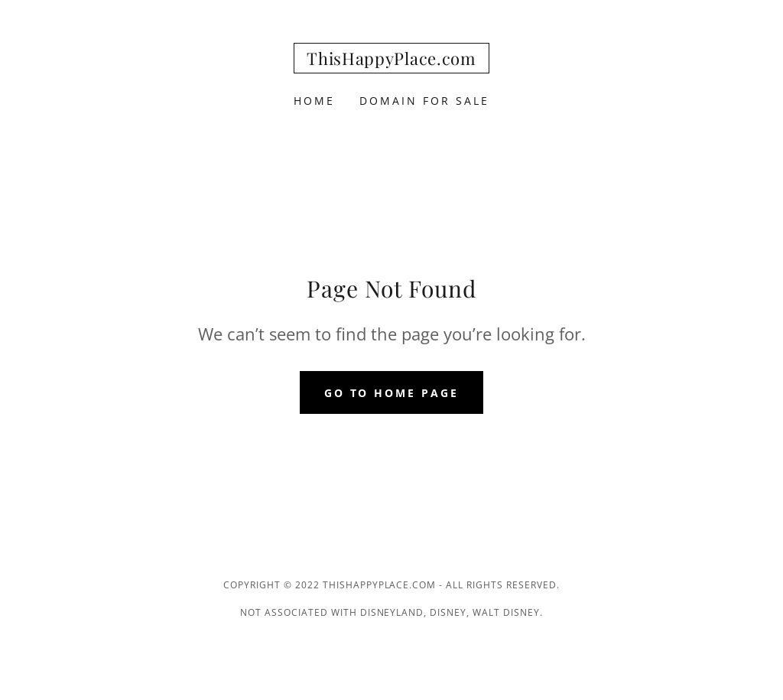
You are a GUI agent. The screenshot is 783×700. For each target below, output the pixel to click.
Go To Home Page (392, 393)
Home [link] (314, 101)
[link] (391, 60)
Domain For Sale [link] (424, 101)
